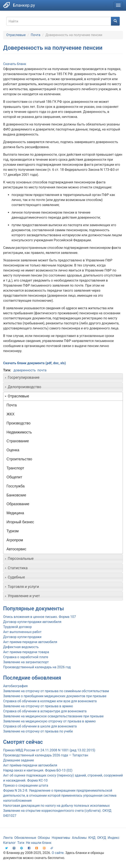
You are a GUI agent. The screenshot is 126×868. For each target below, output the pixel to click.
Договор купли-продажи (22, 637)
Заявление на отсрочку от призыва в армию (38, 706)
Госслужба (15, 486)
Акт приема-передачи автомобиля (30, 642)
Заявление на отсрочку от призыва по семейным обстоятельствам (56, 691)
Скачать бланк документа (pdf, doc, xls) (35, 363)
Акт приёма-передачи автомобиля (30, 765)
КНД (92, 838)
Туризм (13, 531)
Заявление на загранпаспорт (26, 662)
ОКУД (102, 838)
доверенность (24, 370)
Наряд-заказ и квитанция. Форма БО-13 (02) (38, 770)
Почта (36, 35)
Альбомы (79, 838)
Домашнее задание (19, 760)
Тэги (21, 843)
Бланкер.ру (24, 5)
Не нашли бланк (39, 843)
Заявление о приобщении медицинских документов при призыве (55, 696)
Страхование (18, 441)
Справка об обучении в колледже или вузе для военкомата (50, 701)
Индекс (114, 838)
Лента (8, 838)
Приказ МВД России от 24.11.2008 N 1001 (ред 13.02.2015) (49, 750)
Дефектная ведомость (21, 647)
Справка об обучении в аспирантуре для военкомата (45, 711)
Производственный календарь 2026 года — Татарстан (46, 755)
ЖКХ (10, 414)
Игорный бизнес (20, 522)
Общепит (14, 477)
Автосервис (16, 549)
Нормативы (61, 838)
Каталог (9, 843)
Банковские (16, 495)
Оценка (13, 450)
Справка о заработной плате (26, 657)
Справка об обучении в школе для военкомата (40, 726)
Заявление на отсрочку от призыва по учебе (38, 731)
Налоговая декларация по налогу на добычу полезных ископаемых (56, 806)
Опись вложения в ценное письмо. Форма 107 (39, 617)
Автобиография (15, 686)
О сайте (58, 853)
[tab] (63, 378)
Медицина (15, 513)
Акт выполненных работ (22, 632)
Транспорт (15, 468)
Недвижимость (19, 432)
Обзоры (44, 838)
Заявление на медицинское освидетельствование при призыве (53, 716)
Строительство (19, 459)
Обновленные (25, 838)
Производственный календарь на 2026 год (37, 667)
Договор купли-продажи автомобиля (32, 622)
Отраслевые (16, 35)
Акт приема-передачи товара (26, 652)
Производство (19, 423)
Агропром (15, 540)
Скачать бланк (15, 64)
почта (42, 370)
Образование (18, 504)
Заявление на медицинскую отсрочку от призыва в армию (49, 721)
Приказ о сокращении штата (26, 785)
